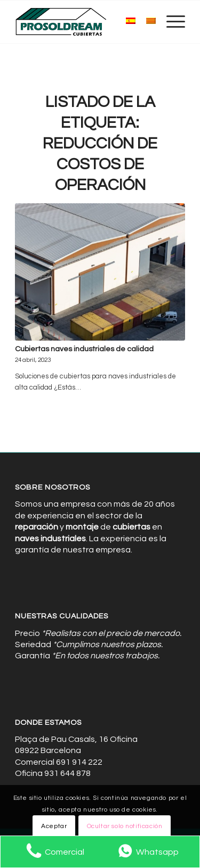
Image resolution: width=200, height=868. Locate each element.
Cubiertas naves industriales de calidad (84, 349)
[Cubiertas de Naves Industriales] (83, 22)
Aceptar (54, 826)
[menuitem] (170, 22)
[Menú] (170, 22)
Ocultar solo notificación (125, 826)
